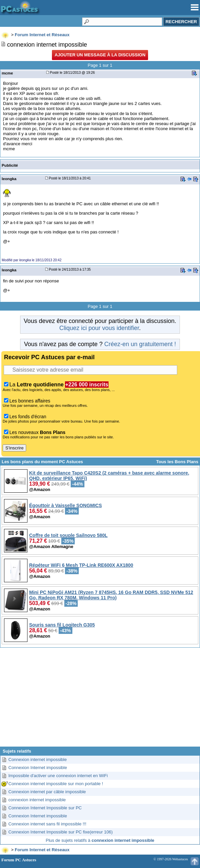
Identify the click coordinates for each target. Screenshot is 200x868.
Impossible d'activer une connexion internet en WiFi (58, 776)
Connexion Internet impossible (38, 768)
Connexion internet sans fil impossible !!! (47, 824)
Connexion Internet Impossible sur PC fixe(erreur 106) (60, 832)
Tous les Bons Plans (177, 462)
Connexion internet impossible (38, 759)
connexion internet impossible (37, 800)
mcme (7, 73)
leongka (9, 179)
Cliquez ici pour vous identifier (99, 328)
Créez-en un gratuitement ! (140, 344)
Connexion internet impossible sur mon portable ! (56, 784)
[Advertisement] (100, 700)
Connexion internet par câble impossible (47, 792)
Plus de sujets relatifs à (100, 840)
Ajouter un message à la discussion (100, 55)
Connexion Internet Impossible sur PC (45, 808)
